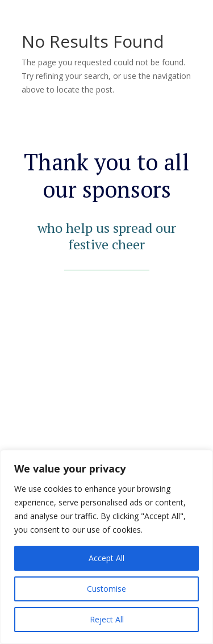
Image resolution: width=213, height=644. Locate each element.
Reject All (107, 619)
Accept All (106, 558)
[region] (106, 547)
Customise (106, 589)
